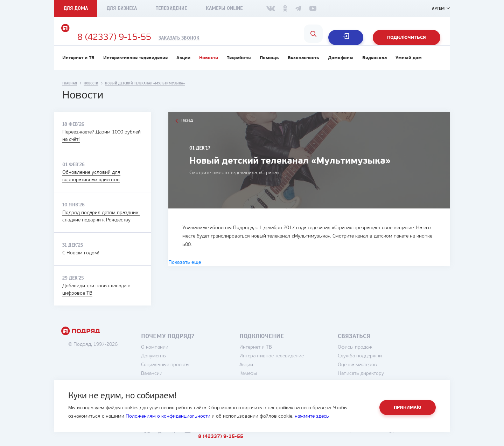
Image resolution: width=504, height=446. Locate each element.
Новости (209, 69)
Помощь (269, 69)
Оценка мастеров (378, 376)
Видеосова (374, 69)
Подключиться (407, 38)
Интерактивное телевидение (135, 69)
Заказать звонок (251, 38)
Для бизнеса (122, 8)
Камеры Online (224, 8)
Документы (174, 367)
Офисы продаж (376, 358)
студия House (417, 442)
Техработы (239, 69)
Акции (183, 69)
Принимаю (408, 408)
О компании (175, 358)
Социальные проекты (186, 376)
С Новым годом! (81, 264)
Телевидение (171, 8)
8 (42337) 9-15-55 (186, 38)
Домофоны (341, 69)
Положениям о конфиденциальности (168, 416)
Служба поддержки (380, 367)
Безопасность (303, 69)
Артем (437, 8)
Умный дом (409, 69)
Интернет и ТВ (78, 69)
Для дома (76, 8)
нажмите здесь (312, 416)
